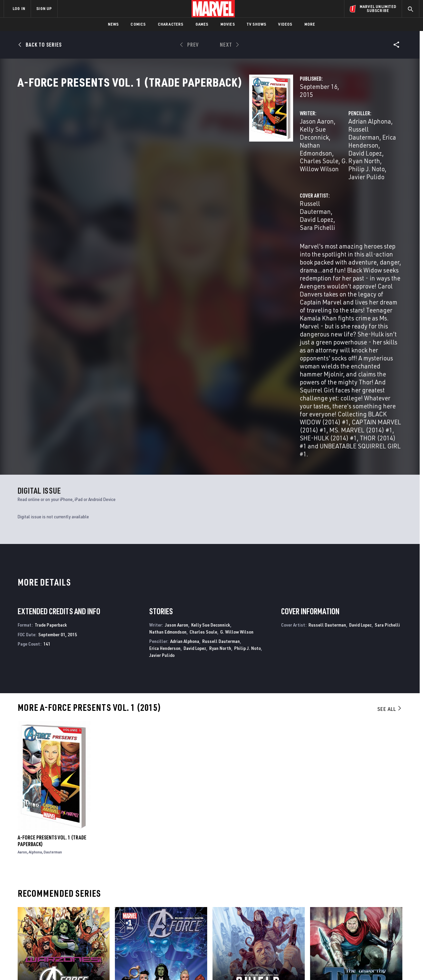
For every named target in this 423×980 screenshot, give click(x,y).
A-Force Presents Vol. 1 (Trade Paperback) (52, 663)
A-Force (26, 828)
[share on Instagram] (376, 908)
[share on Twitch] (395, 922)
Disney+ (130, 901)
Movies (228, 24)
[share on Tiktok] (340, 936)
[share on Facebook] (340, 908)
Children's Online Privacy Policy (233, 964)
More (310, 24)
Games (202, 24)
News (113, 24)
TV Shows (257, 24)
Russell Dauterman (339, 142)
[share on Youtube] (340, 922)
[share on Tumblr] (395, 908)
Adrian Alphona (288, 142)
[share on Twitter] (358, 908)
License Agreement (285, 964)
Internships (71, 920)
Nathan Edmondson (168, 453)
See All (390, 531)
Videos (285, 24)
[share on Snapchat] (358, 922)
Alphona (35, 674)
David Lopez (317, 150)
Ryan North (353, 150)
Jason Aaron (155, 142)
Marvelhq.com (137, 910)
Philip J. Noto (247, 470)
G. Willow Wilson (238, 150)
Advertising (135, 891)
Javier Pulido (301, 158)
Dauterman (53, 674)
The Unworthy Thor (332, 828)
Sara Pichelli (247, 185)
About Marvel (73, 891)
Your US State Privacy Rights (129, 964)
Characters (171, 24)
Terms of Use (55, 964)
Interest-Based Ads (326, 964)
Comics (138, 24)
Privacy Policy (85, 964)
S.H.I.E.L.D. (223, 828)
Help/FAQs (69, 901)
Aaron (22, 674)
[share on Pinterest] (376, 922)
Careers (67, 910)
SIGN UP (44, 8)
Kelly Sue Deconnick (203, 142)
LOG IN (19, 8)
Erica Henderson (165, 470)
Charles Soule (192, 150)
